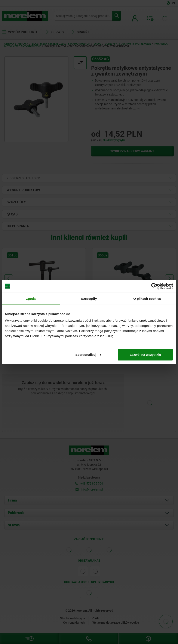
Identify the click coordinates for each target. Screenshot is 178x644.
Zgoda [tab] (31, 298)
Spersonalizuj (88, 355)
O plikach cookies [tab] (147, 298)
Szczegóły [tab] (89, 298)
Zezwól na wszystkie (145, 355)
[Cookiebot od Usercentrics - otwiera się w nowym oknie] (154, 286)
